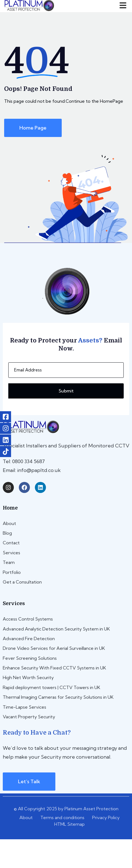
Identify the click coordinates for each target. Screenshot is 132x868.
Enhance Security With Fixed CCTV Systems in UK (54, 668)
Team (9, 562)
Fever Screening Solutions (30, 658)
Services (11, 553)
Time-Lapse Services (24, 707)
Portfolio (12, 572)
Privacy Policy (106, 817)
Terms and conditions (62, 817)
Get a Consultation (22, 582)
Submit (66, 391)
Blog (7, 533)
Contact (11, 543)
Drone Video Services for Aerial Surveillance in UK (54, 648)
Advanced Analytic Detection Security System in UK (56, 629)
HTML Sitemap (69, 824)
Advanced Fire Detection (29, 639)
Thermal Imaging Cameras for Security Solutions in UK (58, 697)
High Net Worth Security (28, 677)
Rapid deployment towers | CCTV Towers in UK (51, 687)
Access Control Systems (28, 619)
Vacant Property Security (29, 717)
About (9, 523)
